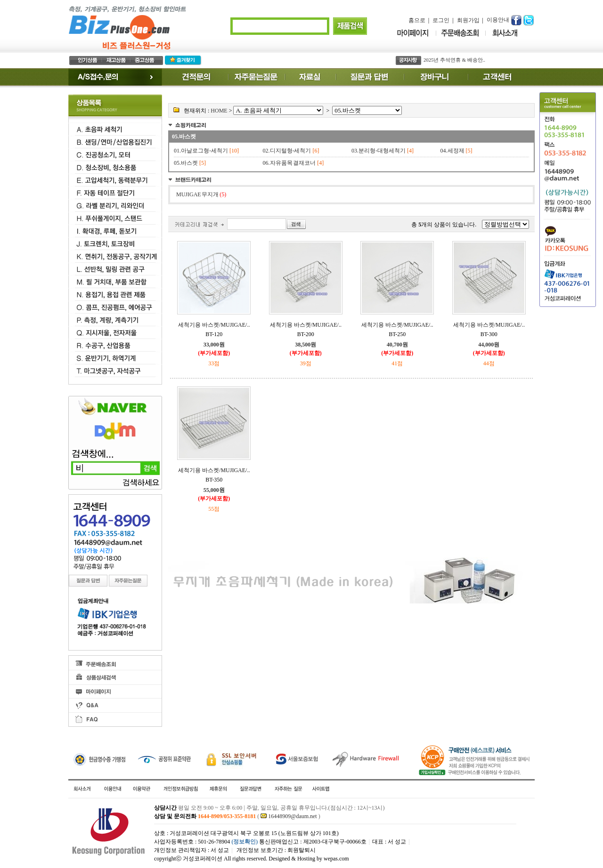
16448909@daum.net (292, 816)
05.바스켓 (184, 137)
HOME (219, 111)
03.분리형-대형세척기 (379, 151)
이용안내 (498, 20)
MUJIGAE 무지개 (201, 194)
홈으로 (417, 20)
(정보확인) (244, 842)
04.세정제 (452, 151)
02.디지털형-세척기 (287, 151)
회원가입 (468, 20)
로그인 (441, 20)
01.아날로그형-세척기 (201, 151)
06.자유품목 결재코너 (289, 163)
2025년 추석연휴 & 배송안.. (454, 60)
